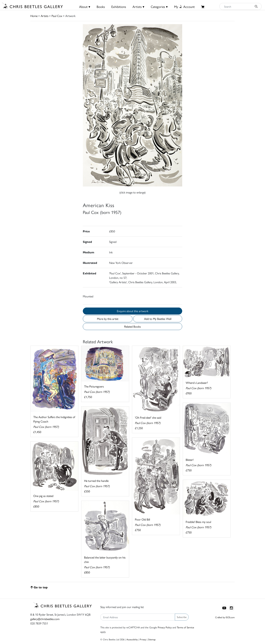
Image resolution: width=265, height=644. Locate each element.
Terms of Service (185, 627)
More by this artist (108, 319)
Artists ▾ (138, 7)
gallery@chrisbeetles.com (45, 619)
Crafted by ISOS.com (225, 617)
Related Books (132, 326)
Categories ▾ (159, 7)
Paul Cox (57, 16)
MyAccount (184, 7)
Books (101, 7)
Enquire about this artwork (133, 311)
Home (34, 16)
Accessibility (132, 639)
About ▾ (85, 7)
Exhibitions (119, 7)
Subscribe (182, 617)
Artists (45, 16)
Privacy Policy (165, 627)
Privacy (143, 639)
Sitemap (152, 639)
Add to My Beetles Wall (158, 319)
